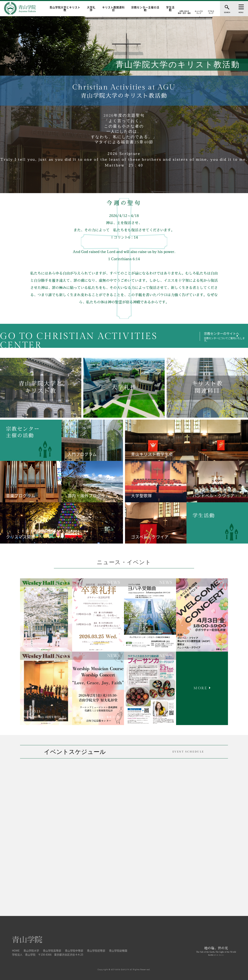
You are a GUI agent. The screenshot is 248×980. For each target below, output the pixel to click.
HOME (16, 950)
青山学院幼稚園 (118, 950)
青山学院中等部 (74, 950)
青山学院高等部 (52, 950)
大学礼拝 (91, 9)
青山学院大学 (31, 950)
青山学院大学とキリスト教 (65, 9)
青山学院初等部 (96, 950)
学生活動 (170, 9)
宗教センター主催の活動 (145, 9)
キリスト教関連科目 (113, 9)
